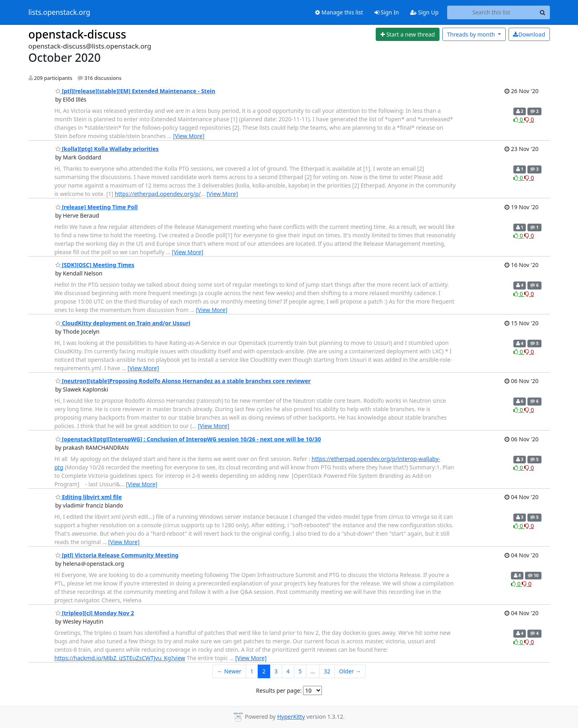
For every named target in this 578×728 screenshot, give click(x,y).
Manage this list (339, 12)
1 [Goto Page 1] (252, 671)
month (471, 34)
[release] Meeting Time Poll (97, 207)
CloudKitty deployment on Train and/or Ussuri (123, 323)
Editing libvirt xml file (89, 497)
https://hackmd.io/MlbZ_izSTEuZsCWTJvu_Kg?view (120, 658)
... (312, 671)
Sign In (387, 12)
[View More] (189, 136)
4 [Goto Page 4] (288, 671)
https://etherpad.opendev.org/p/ (158, 194)
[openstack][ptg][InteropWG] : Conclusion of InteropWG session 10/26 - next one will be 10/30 (188, 439)
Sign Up (424, 12)
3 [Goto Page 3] (276, 671)
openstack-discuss (77, 34)
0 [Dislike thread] (529, 119)
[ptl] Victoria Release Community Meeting (117, 555)
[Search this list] (492, 12)
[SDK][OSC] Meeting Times (95, 265)
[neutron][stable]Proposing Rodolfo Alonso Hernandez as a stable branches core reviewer (183, 381)
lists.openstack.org (59, 12)
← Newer (229, 671)
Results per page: (279, 690)
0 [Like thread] (519, 119)
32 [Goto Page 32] (327, 671)
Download (529, 34)
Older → (350, 671)
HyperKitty (291, 717)
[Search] (543, 12)
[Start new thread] (408, 35)
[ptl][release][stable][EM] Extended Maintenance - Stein (135, 91)
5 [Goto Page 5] (300, 671)
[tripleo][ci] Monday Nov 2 (95, 613)
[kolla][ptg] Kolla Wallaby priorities (107, 149)
